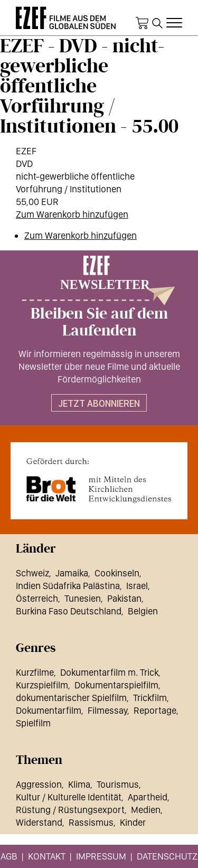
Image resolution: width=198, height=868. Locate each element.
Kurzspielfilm (42, 685)
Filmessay (107, 710)
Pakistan (124, 598)
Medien (146, 810)
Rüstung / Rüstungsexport (70, 810)
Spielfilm (33, 723)
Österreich (37, 598)
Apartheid (148, 797)
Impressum (101, 856)
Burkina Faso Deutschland (69, 611)
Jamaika (72, 573)
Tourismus (118, 784)
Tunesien (83, 598)
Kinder (133, 822)
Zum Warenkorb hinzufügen (72, 214)
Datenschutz (167, 856)
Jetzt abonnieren (99, 403)
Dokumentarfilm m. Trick (109, 672)
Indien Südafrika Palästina (68, 586)
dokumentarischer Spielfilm (71, 698)
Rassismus (91, 822)
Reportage (155, 710)
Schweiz (32, 573)
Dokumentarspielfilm (116, 685)
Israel (137, 586)
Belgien (143, 611)
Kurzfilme (35, 672)
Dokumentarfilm (49, 710)
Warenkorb (142, 23)
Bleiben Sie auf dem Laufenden (99, 322)
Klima (79, 784)
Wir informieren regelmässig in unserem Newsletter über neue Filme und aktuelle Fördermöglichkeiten (99, 366)
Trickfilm (150, 698)
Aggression (39, 784)
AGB (9, 856)
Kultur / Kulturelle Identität (69, 797)
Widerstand (39, 822)
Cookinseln (117, 573)
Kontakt (47, 856)
